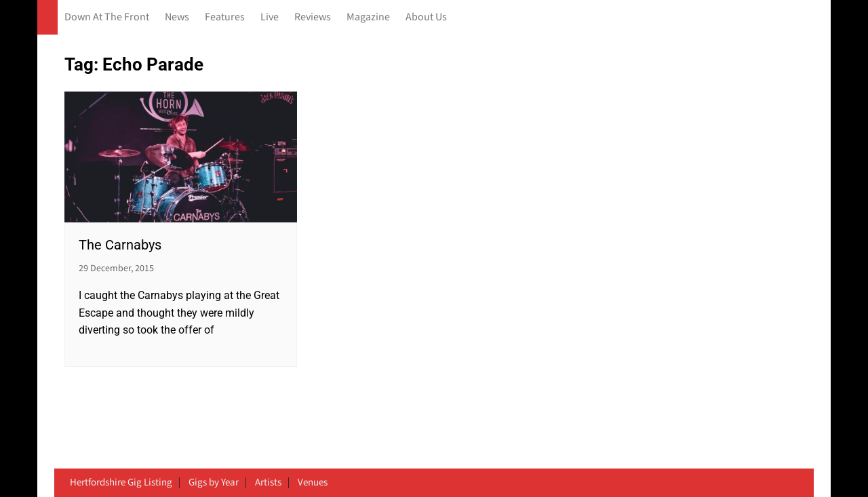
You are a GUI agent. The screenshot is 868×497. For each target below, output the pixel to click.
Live (270, 17)
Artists (268, 483)
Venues (313, 483)
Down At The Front (107, 17)
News (177, 17)
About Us (426, 17)
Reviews (313, 17)
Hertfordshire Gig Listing (121, 483)
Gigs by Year (214, 483)
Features (225, 17)
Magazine (368, 17)
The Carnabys (120, 245)
